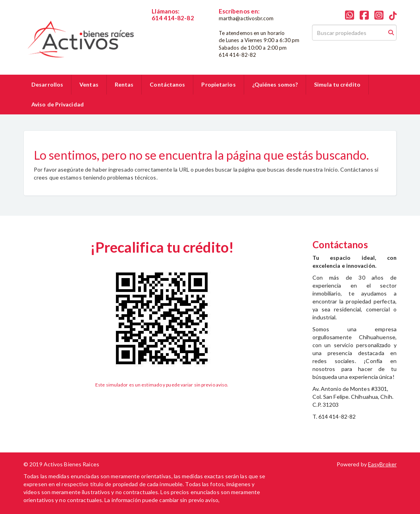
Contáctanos (167, 84)
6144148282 (168, 25)
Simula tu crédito (337, 84)
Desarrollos (47, 84)
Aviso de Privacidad (58, 104)
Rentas (124, 84)
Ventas (89, 84)
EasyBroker (382, 464)
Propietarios (218, 84)
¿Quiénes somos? (275, 84)
